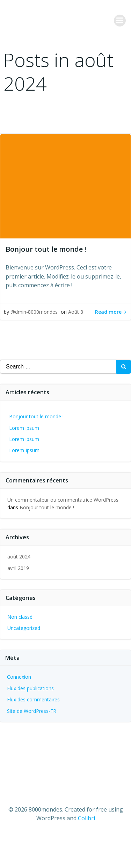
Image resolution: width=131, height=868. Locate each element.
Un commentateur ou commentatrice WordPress (63, 500)
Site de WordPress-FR (32, 711)
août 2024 (19, 557)
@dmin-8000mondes (34, 312)
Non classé (20, 617)
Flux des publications (30, 688)
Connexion (19, 677)
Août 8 (76, 312)
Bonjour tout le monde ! (36, 416)
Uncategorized (24, 628)
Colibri (86, 818)
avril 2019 (18, 568)
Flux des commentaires (33, 699)
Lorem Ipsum (24, 450)
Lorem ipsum (24, 428)
